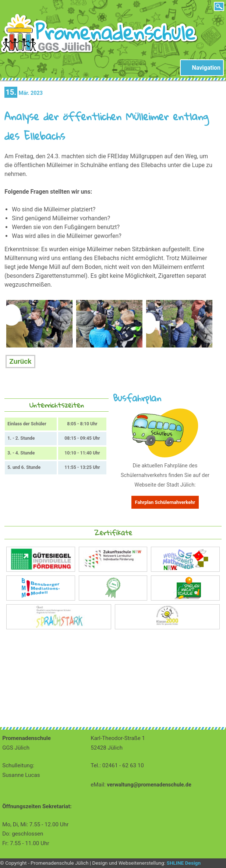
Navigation (206, 68)
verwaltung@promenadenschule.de (149, 785)
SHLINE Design (183, 863)
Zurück (20, 361)
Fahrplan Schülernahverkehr (165, 502)
